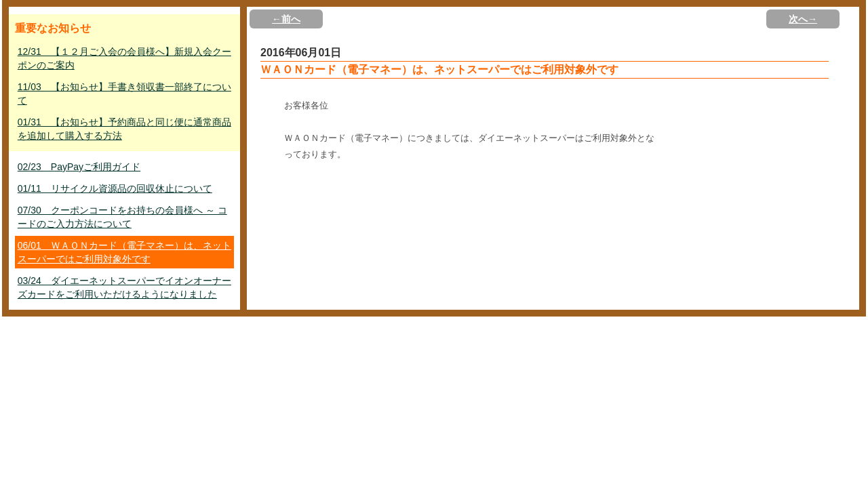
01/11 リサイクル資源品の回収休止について (115, 188)
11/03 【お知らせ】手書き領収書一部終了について (124, 94)
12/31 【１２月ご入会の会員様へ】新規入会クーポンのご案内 (124, 58)
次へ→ (803, 19)
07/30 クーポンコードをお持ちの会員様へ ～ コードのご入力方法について (122, 217)
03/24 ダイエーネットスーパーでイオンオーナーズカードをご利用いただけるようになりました (124, 287)
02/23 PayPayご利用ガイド (79, 167)
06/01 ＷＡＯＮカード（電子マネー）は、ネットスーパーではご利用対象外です (124, 252)
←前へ (286, 19)
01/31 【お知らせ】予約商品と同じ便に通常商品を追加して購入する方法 (124, 129)
